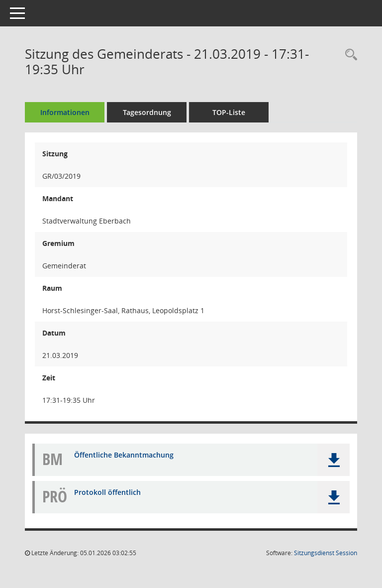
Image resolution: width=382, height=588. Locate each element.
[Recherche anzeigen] (349, 55)
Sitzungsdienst (326, 553)
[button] (334, 460)
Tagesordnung (147, 112)
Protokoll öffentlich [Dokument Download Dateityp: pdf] (107, 492)
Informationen (65, 112)
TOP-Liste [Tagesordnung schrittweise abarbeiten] (229, 112)
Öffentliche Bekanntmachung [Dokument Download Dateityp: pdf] (124, 455)
